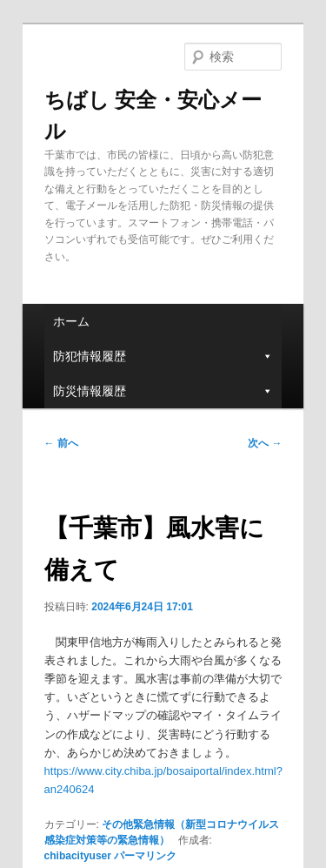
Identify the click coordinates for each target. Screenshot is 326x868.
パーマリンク (145, 856)
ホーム (71, 321)
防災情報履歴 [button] (163, 391)
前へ (61, 443)
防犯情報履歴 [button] (163, 356)
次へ (265, 443)
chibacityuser (78, 856)
